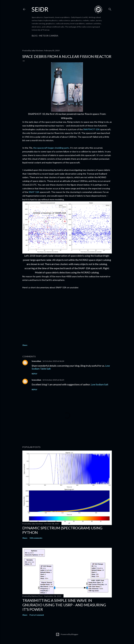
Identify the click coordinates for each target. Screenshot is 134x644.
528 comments (36, 538)
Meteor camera (49, 36)
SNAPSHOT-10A (91, 129)
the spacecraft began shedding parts (51, 148)
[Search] (110, 9)
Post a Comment (37, 615)
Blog (35, 36)
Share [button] (25, 345)
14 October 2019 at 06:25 (53, 380)
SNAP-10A (34, 192)
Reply (34, 374)
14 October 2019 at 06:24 (53, 361)
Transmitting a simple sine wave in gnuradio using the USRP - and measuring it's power (64, 605)
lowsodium (36, 361)
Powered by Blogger (67, 634)
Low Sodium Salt (100, 384)
